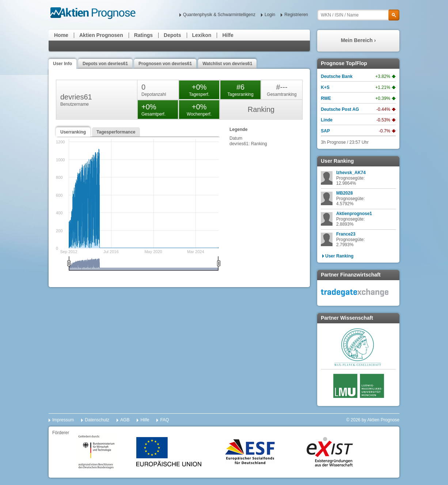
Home (61, 35)
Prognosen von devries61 (165, 64)
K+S (325, 87)
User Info (62, 64)
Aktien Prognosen (101, 35)
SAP (325, 131)
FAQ (164, 420)
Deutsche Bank (337, 76)
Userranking (73, 132)
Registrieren (296, 15)
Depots (172, 35)
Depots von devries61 (105, 64)
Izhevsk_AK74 (351, 173)
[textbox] (358, 15)
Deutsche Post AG (340, 109)
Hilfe (228, 35)
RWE (326, 98)
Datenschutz (97, 420)
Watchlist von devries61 (227, 64)
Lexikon (202, 35)
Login (270, 15)
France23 (346, 234)
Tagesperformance (116, 132)
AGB (125, 420)
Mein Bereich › (358, 40)
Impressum (63, 420)
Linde (327, 120)
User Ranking (339, 256)
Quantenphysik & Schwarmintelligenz (219, 15)
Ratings (143, 35)
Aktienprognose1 (354, 214)
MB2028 (344, 193)
